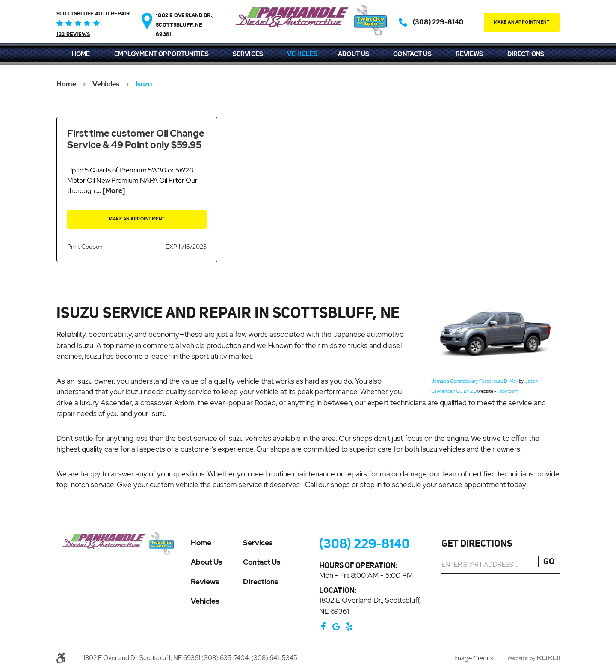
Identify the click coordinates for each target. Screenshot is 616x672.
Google (336, 627)
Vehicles (302, 54)
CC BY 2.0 (466, 391)
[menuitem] (81, 54)
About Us (354, 54)
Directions (526, 54)
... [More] (110, 191)
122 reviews (73, 34)
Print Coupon (85, 247)
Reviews (469, 54)
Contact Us (412, 54)
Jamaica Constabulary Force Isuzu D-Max (475, 381)
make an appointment (522, 22)
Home (81, 54)
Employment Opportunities (161, 54)
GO (549, 561)
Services (248, 54)
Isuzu (144, 84)
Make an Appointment (137, 219)
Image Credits (474, 658)
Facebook (323, 627)
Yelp (349, 627)
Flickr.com (508, 391)
